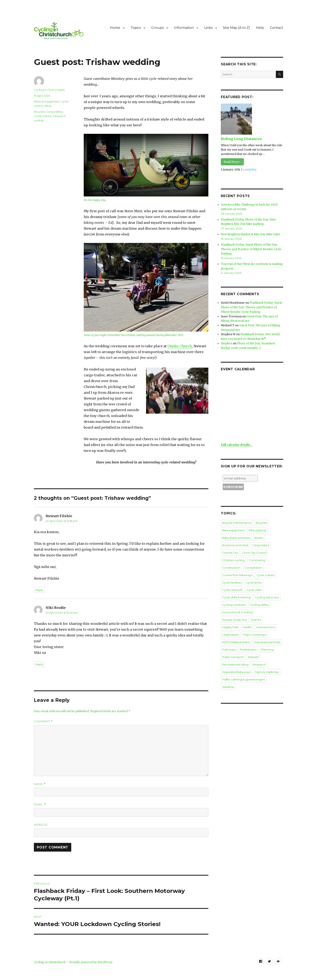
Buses (258, 534)
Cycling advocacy (266, 592)
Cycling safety (258, 599)
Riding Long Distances (241, 139)
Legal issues (252, 621)
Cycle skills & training (236, 592)
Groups (157, 28)
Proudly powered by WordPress (91, 962)
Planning (248, 643)
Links (208, 28)
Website (41, 825)
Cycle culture (43, 116)
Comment (43, 721)
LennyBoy (250, 170)
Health (260, 614)
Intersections (231, 621)
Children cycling (233, 556)
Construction (231, 563)
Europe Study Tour (268, 607)
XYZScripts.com (182, 978)
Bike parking (257, 527)
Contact (276, 28)
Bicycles (39, 112)
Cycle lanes (253, 578)
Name (40, 784)
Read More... (232, 162)
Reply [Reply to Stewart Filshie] (39, 590)
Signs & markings (266, 657)
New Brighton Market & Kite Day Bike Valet (250, 234)
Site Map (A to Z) (237, 28)
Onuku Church (180, 346)
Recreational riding (250, 650)
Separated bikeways (236, 657)
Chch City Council (254, 549)
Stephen (227, 341)
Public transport (269, 643)
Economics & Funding (237, 607)
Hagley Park (244, 614)
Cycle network (232, 585)
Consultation (252, 563)
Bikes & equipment (47, 101)
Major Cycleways (234, 628)
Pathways (259, 636)
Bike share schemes (236, 534)
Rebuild (227, 650)
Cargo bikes (55, 112)
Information (184, 28)
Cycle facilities (232, 578)
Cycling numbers (234, 599)
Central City (230, 549)
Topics (136, 28)
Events (227, 614)
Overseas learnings (235, 636)
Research (273, 650)
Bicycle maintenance (237, 519)
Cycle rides (254, 585)
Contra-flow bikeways (237, 570)
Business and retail (235, 541)
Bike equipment (233, 527)
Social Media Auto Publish (141, 978)
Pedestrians (230, 643)
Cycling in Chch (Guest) (49, 90)
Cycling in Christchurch (50, 962)
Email (40, 804)
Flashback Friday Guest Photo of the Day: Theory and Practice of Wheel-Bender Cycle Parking (251, 248)
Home (115, 28)
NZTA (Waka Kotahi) (262, 628)
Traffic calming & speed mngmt (243, 665)
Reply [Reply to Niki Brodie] (39, 664)
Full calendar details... (237, 442)
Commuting (256, 556)
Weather (274, 665)
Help (260, 28)
